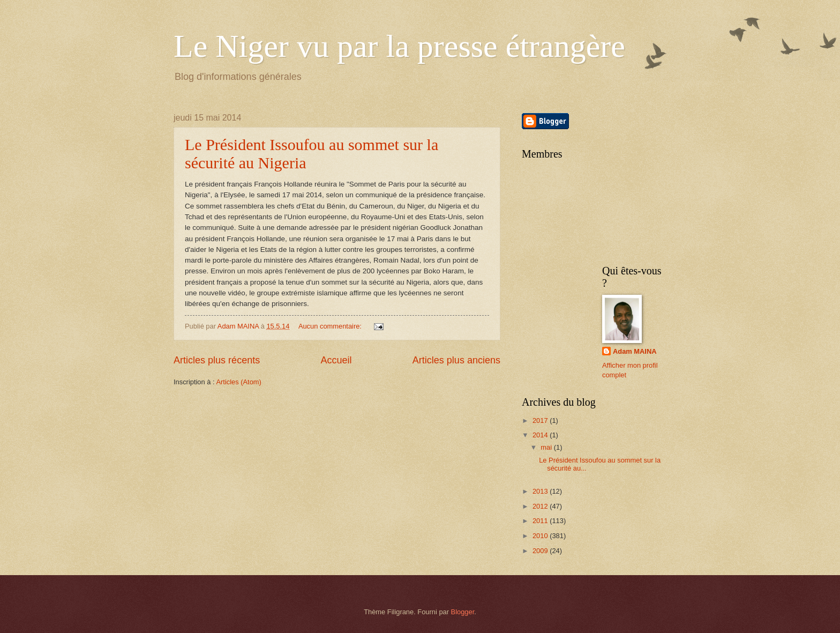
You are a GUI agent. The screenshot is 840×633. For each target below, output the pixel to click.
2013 (541, 491)
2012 (541, 506)
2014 (541, 435)
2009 (541, 551)
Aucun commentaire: (331, 326)
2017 (541, 420)
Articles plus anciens (456, 360)
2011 (541, 521)
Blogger (463, 612)
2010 (541, 536)
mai (547, 447)
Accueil (336, 360)
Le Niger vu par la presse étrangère (399, 46)
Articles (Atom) (238, 382)
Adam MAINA (635, 351)
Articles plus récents (217, 360)
